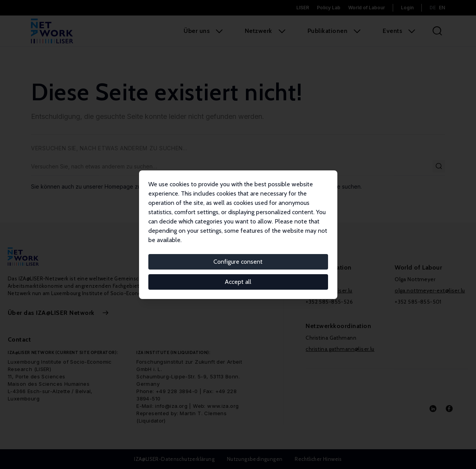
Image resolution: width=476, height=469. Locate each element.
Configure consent (238, 262)
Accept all (238, 282)
